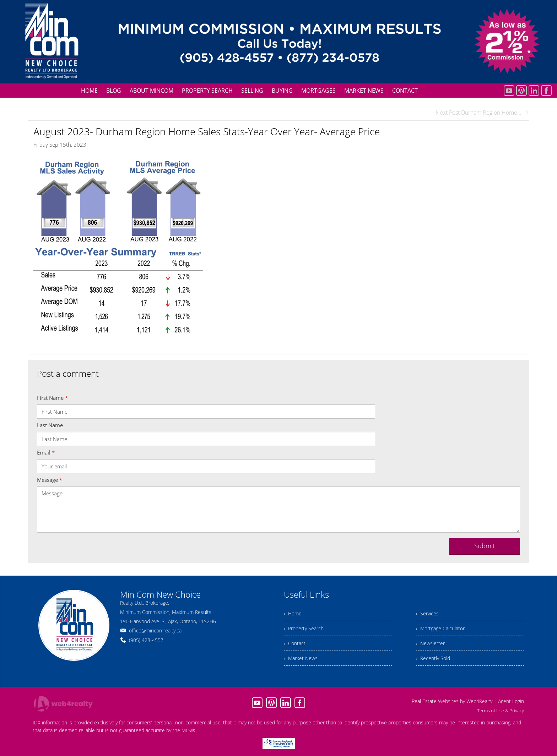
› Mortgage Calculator (440, 628)
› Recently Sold (433, 658)
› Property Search (304, 628)
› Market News (301, 658)
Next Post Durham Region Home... (482, 113)
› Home (293, 613)
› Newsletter (430, 643)
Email (46, 452)
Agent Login (511, 701)
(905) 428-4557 (146, 640)
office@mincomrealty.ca (155, 630)
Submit (485, 546)
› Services (427, 613)
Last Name (50, 425)
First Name (52, 398)
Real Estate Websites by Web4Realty (452, 701)
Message (50, 480)
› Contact (295, 643)
